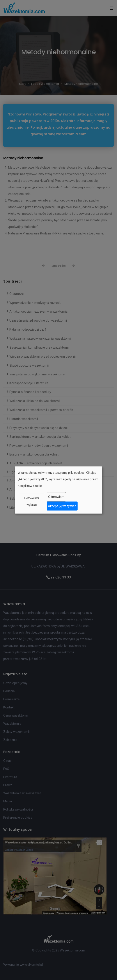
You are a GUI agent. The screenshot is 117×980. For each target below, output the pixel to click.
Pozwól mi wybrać (32, 501)
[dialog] (58, 490)
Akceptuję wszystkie (62, 506)
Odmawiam (56, 497)
